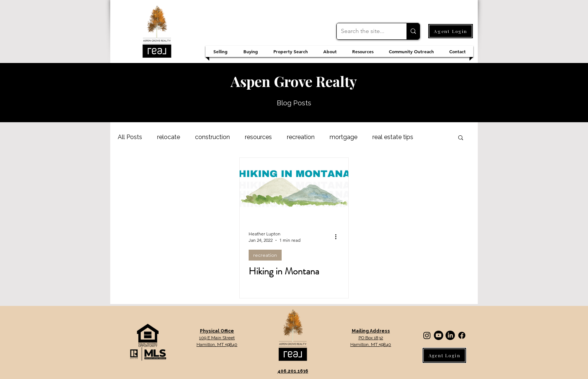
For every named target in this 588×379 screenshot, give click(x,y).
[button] (461, 138)
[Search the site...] (366, 31)
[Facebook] (462, 335)
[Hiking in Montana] (294, 189)
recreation (301, 137)
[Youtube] (439, 335)
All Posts (130, 137)
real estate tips (393, 137)
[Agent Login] (451, 31)
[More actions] (338, 237)
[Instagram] (427, 335)
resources (258, 137)
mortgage (343, 137)
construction (212, 137)
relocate (169, 137)
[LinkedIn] (450, 335)
